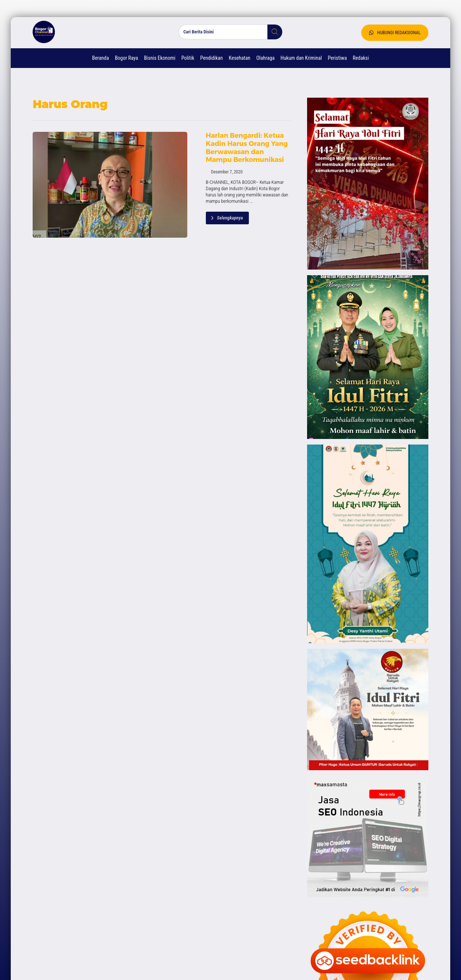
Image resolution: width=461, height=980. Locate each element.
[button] (272, 33)
